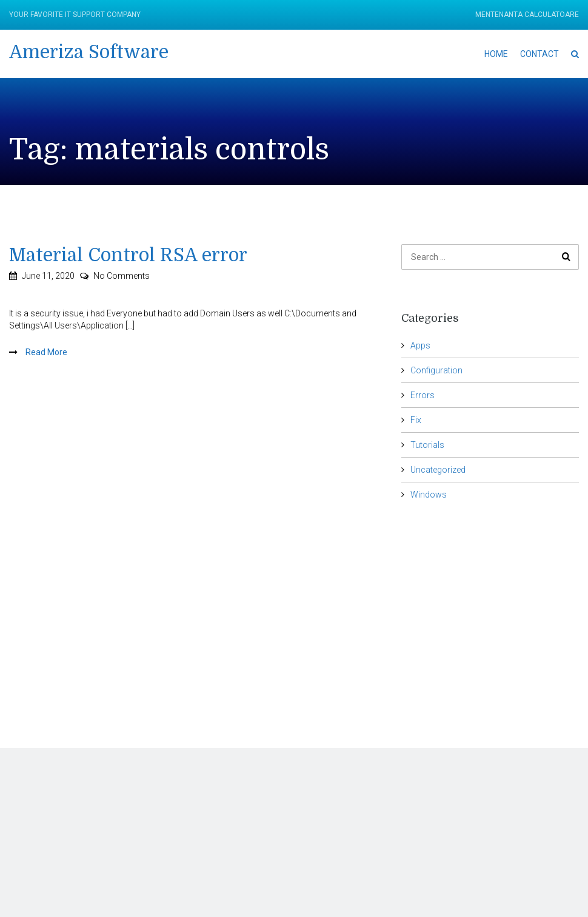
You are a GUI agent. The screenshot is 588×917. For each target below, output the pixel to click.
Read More (45, 352)
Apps (420, 345)
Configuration (436, 370)
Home (496, 54)
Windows (429, 495)
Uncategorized (438, 470)
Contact (540, 54)
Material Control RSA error (128, 255)
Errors (423, 395)
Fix (416, 420)
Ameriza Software (89, 52)
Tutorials (427, 445)
